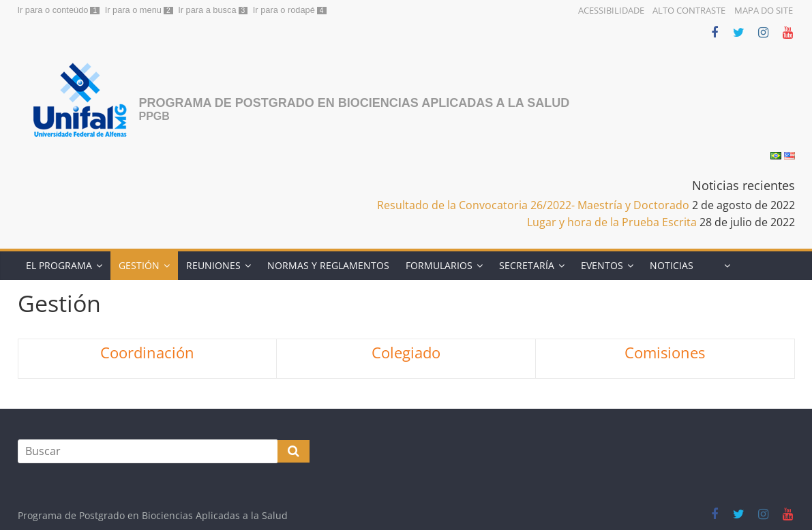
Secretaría (527, 265)
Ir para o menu (133, 10)
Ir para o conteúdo (53, 10)
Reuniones (213, 265)
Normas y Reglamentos (328, 265)
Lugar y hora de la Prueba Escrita (612, 222)
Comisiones (665, 352)
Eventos (602, 265)
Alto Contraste (689, 10)
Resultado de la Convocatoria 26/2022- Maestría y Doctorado (533, 205)
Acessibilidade (611, 10)
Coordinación (147, 352)
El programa (59, 265)
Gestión (139, 265)
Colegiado (406, 352)
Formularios (439, 265)
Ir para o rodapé (284, 10)
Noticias (672, 265)
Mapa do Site (764, 10)
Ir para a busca (207, 10)
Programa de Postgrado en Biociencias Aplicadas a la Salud (355, 103)
